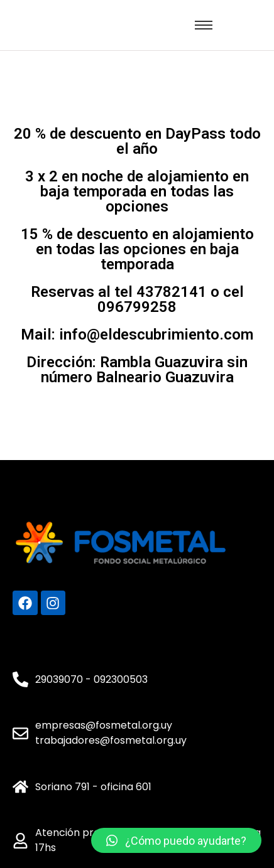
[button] (176, 840)
